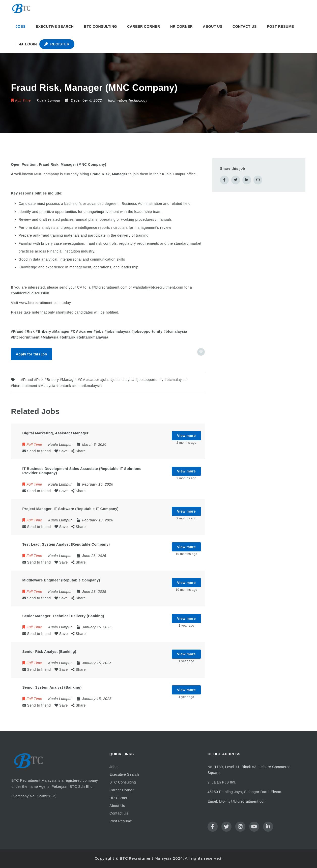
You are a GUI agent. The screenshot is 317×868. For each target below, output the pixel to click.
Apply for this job (31, 354)
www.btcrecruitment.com (40, 303)
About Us (213, 26)
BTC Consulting (100, 26)
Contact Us (245, 26)
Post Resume (280, 26)
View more (186, 436)
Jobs (21, 26)
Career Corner (143, 26)
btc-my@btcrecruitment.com (243, 801)
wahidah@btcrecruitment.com (158, 287)
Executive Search (55, 26)
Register (57, 44)
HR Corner (181, 26)
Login (28, 44)
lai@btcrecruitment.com (107, 287)
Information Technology (128, 100)
